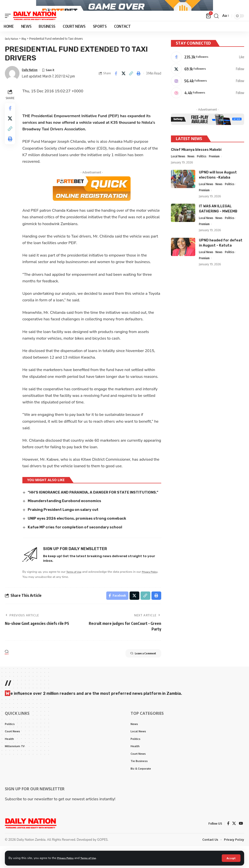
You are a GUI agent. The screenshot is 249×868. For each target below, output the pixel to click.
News (193, 172)
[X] (208, 82)
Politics (204, 172)
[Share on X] (124, 85)
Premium (218, 172)
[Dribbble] (208, 108)
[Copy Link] (131, 85)
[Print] (139, 85)
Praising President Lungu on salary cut (68, 527)
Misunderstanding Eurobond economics (68, 518)
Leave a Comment (137, 673)
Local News (179, 172)
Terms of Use (93, 858)
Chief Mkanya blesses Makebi (196, 166)
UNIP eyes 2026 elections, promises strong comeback (82, 536)
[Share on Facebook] (116, 85)
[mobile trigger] (9, 28)
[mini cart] (208, 28)
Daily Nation (31, 82)
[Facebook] (208, 69)
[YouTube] (241, 845)
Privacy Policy (67, 858)
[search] (216, 28)
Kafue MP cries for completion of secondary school (80, 544)
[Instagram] (208, 95)
